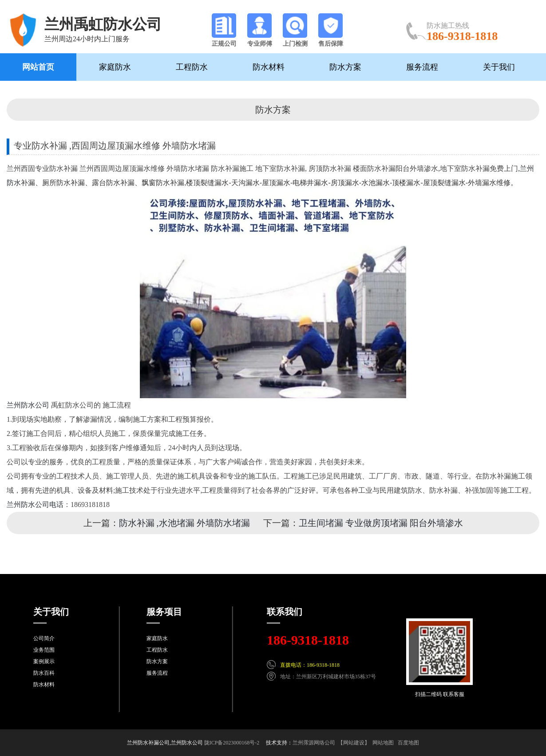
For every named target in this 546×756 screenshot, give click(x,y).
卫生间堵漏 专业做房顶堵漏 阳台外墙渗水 (381, 523)
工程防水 (192, 67)
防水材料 (269, 67)
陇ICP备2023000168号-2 (232, 743)
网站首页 (38, 67)
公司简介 (44, 638)
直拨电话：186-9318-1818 (310, 665)
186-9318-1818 (308, 640)
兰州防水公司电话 (35, 505)
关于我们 (499, 67)
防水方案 (345, 67)
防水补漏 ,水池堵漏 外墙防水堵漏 (184, 523)
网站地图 (383, 743)
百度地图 (408, 743)
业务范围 (44, 650)
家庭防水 (115, 67)
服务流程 (422, 67)
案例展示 (44, 661)
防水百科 (44, 673)
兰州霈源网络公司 (314, 743)
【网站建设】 (354, 743)
